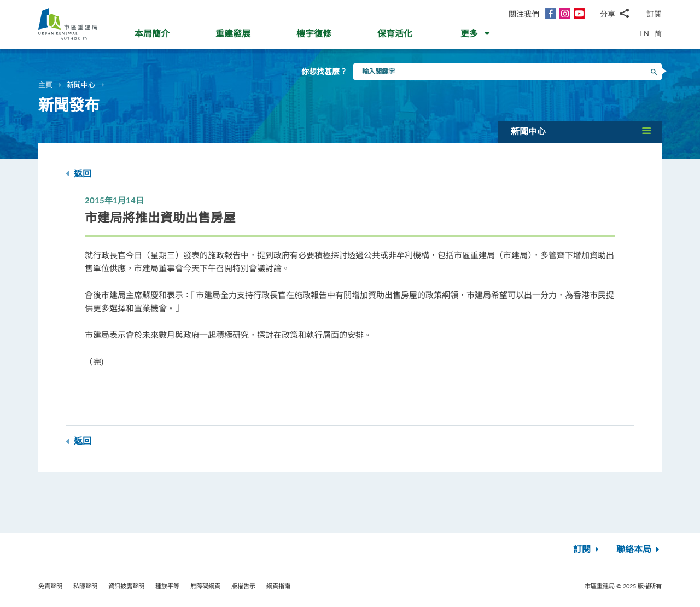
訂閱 (654, 14)
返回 (78, 174)
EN (644, 33)
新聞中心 (81, 85)
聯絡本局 (639, 550)
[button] (476, 36)
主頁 (45, 85)
